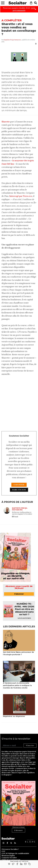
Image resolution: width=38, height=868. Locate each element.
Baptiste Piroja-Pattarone (12, 40)
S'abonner (19, 485)
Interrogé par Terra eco (21, 196)
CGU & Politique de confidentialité (15, 853)
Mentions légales (8, 856)
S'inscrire (30, 746)
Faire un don (19, 490)
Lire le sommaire (24, 618)
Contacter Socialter (9, 858)
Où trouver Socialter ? (10, 849)
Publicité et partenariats (11, 860)
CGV (3, 851)
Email (15, 517)
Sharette (6, 122)
